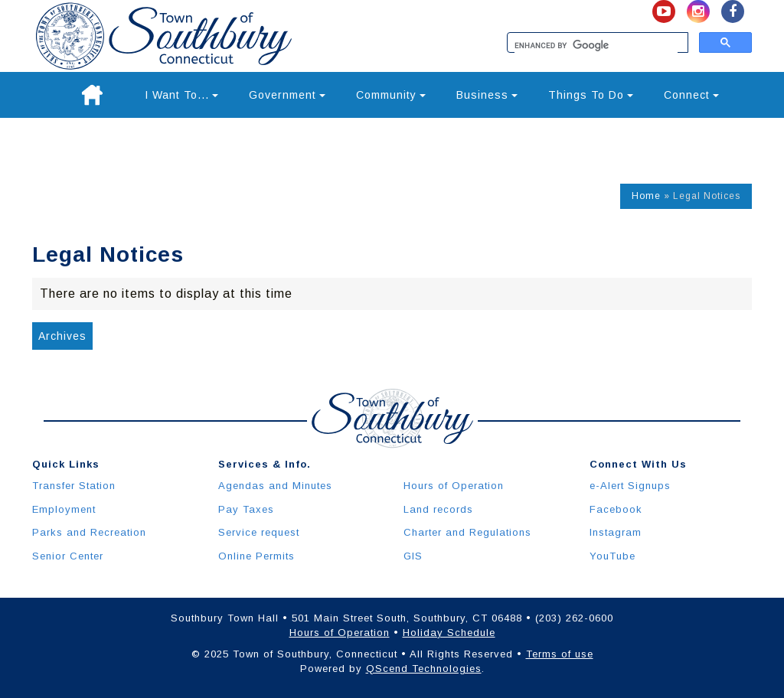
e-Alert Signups (630, 486)
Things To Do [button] (591, 95)
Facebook (616, 509)
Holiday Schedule (449, 633)
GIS (413, 556)
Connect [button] (691, 95)
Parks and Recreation (89, 532)
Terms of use (560, 654)
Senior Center (68, 556)
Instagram (616, 532)
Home (646, 196)
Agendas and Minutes (275, 486)
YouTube (612, 556)
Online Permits (256, 556)
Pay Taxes (246, 509)
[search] (596, 46)
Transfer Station (74, 486)
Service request (259, 532)
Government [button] (287, 95)
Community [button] (391, 95)
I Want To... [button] (181, 95)
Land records (438, 509)
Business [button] (487, 95)
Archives (62, 336)
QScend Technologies (424, 669)
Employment (64, 509)
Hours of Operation (454, 486)
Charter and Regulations (467, 532)
